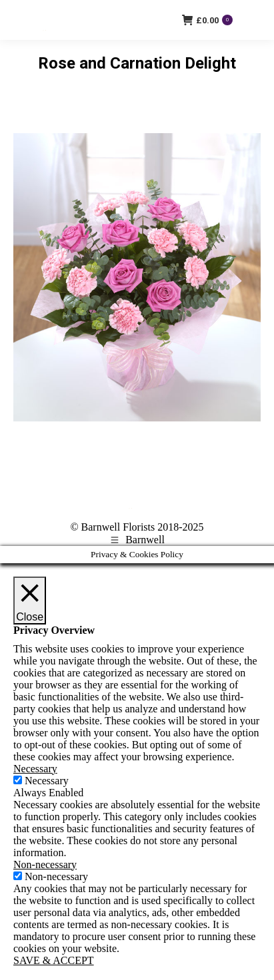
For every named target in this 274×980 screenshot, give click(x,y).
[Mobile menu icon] (253, 20)
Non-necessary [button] (45, 864)
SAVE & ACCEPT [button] (54, 960)
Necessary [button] (35, 769)
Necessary (47, 781)
